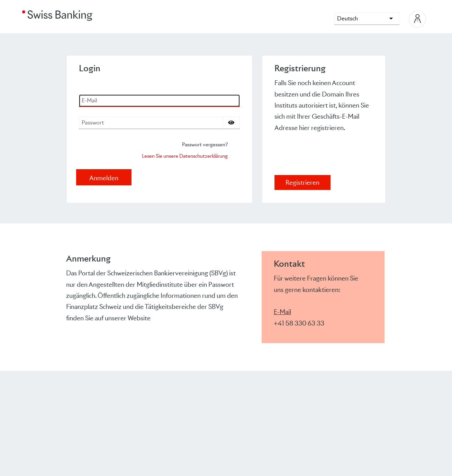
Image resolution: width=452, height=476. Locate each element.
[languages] (367, 19)
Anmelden (104, 178)
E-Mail (282, 312)
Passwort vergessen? (205, 144)
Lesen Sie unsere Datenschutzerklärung (185, 156)
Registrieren (302, 182)
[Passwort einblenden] (231, 123)
